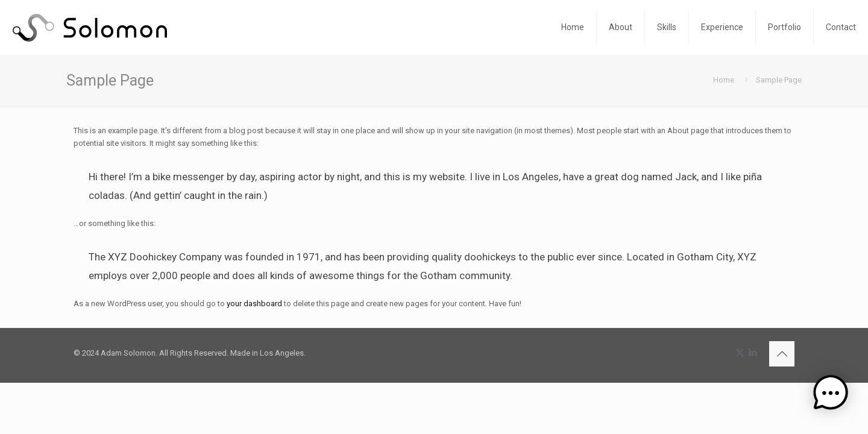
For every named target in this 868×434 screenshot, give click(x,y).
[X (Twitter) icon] (740, 353)
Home (724, 80)
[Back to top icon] (782, 354)
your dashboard (254, 303)
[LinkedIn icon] (753, 353)
